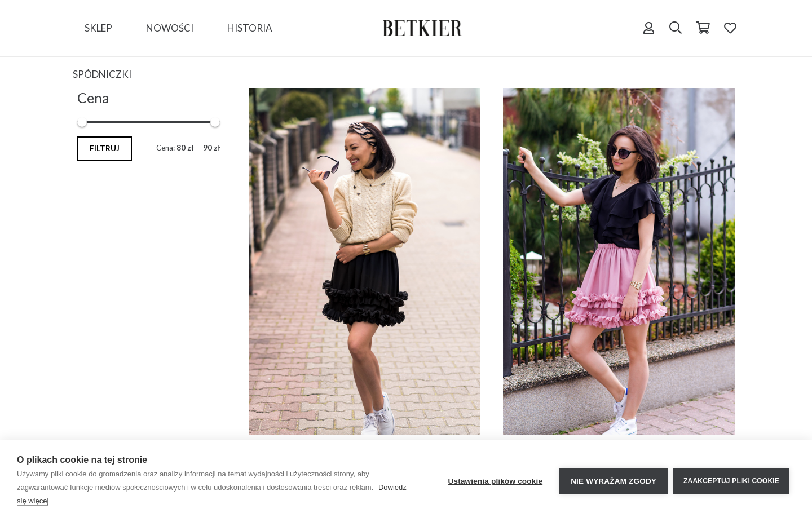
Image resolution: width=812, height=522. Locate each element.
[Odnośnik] (422, 28)
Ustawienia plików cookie (496, 481)
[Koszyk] (703, 28)
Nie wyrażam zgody (614, 481)
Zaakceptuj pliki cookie (731, 481)
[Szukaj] (676, 28)
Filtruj (105, 148)
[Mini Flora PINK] (619, 262)
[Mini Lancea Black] (365, 262)
